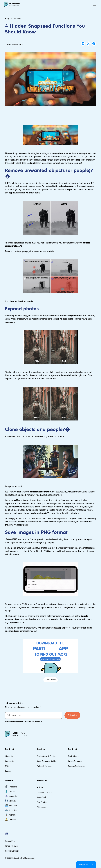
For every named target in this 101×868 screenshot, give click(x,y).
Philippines (13, 806)
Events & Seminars (44, 792)
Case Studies (42, 802)
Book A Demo (74, 756)
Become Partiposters (76, 766)
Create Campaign (75, 761)
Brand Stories (42, 797)
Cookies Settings (12, 851)
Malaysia (12, 801)
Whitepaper (41, 807)
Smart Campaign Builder (46, 761)
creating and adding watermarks (43, 616)
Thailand (12, 820)
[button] (94, 4)
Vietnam (12, 815)
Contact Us (10, 761)
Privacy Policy (11, 841)
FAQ (7, 766)
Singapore (13, 787)
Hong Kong (13, 810)
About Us (9, 756)
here (12, 301)
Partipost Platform (44, 766)
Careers (8, 771)
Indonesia (13, 796)
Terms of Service (12, 846)
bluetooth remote (26, 495)
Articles (40, 787)
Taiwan (12, 791)
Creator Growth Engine (46, 756)
